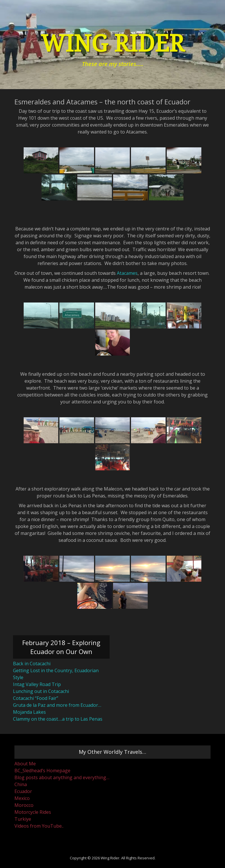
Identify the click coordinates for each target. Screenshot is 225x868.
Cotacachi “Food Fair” (36, 698)
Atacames (127, 273)
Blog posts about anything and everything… (62, 777)
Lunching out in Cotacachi (41, 691)
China (21, 784)
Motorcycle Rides (33, 812)
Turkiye (23, 819)
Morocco (24, 805)
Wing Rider (112, 44)
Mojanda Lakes (29, 712)
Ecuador (23, 791)
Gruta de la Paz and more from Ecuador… (57, 705)
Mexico (22, 798)
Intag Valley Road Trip (37, 684)
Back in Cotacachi (32, 664)
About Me (25, 764)
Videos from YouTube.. (39, 826)
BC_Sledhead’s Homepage (42, 771)
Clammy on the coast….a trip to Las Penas (58, 719)
